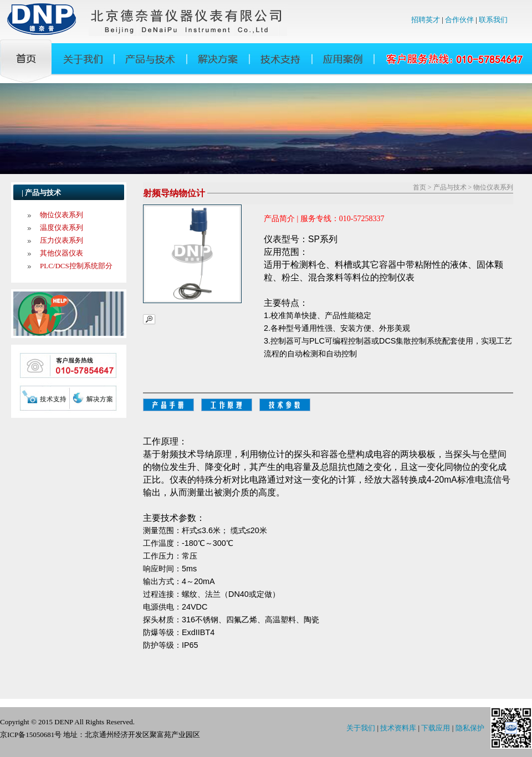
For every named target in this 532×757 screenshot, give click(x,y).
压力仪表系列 (62, 240)
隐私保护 (470, 728)
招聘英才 (426, 20)
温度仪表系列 (62, 227)
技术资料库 (398, 728)
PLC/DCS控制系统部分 (76, 266)
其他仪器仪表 (62, 253)
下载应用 (436, 728)
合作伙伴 (459, 20)
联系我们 (493, 20)
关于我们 (361, 728)
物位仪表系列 (62, 215)
